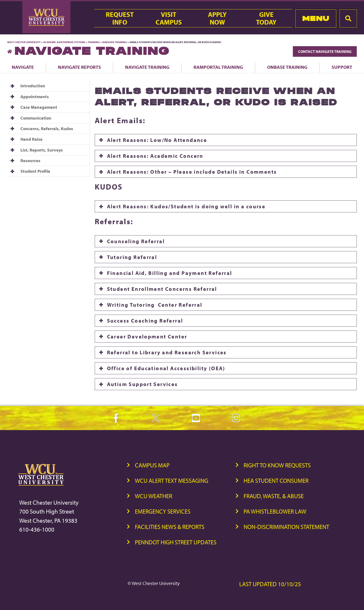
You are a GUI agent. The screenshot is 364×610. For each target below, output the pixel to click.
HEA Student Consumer (276, 480)
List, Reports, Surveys (42, 150)
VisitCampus (169, 18)
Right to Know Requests (277, 465)
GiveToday (266, 18)
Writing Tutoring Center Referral (155, 305)
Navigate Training (115, 42)
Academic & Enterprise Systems (64, 42)
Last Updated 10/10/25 (270, 584)
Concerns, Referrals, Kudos (47, 129)
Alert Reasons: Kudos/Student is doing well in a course (186, 206)
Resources (30, 161)
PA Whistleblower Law (275, 511)
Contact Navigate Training (325, 51)
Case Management (39, 107)
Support (342, 67)
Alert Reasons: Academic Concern (155, 156)
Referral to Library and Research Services (167, 352)
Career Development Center (147, 337)
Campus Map (152, 465)
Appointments (35, 97)
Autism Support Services (142, 384)
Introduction (33, 86)
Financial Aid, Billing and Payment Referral (170, 273)
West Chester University (24, 42)
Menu (316, 18)
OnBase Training (287, 67)
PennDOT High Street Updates (176, 542)
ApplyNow (217, 18)
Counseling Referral (136, 241)
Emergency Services (163, 511)
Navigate (23, 67)
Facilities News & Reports (170, 527)
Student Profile (35, 171)
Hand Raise (31, 139)
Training (94, 42)
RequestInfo (120, 18)
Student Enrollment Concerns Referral (162, 289)
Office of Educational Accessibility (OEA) (166, 368)
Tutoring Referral (132, 257)
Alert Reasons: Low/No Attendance (157, 140)
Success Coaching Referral (145, 321)
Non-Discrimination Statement (286, 527)
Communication (36, 118)
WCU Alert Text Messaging (172, 480)
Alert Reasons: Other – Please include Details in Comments (192, 172)
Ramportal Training (218, 67)
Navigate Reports (79, 67)
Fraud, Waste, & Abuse (274, 496)
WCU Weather (154, 496)
